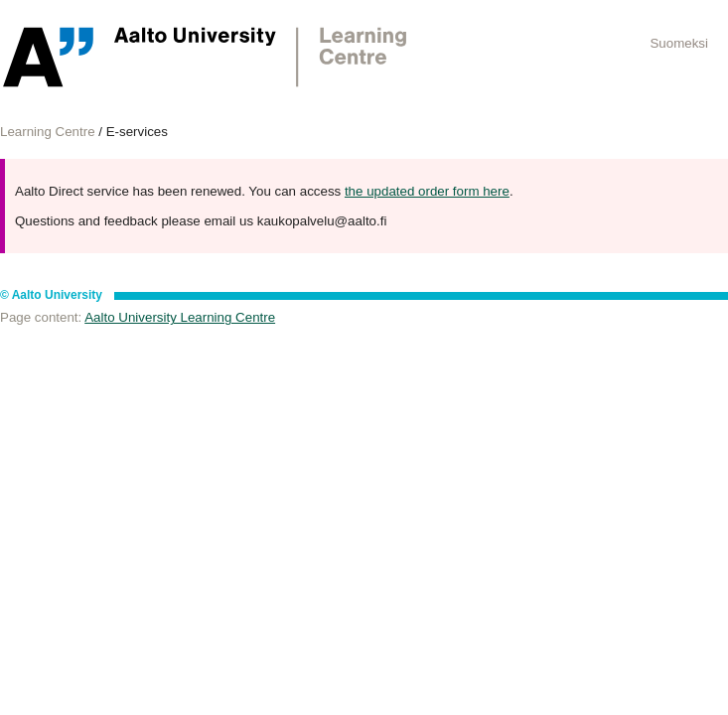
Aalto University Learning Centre (180, 317)
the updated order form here (427, 191)
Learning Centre (48, 132)
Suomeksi (679, 43)
